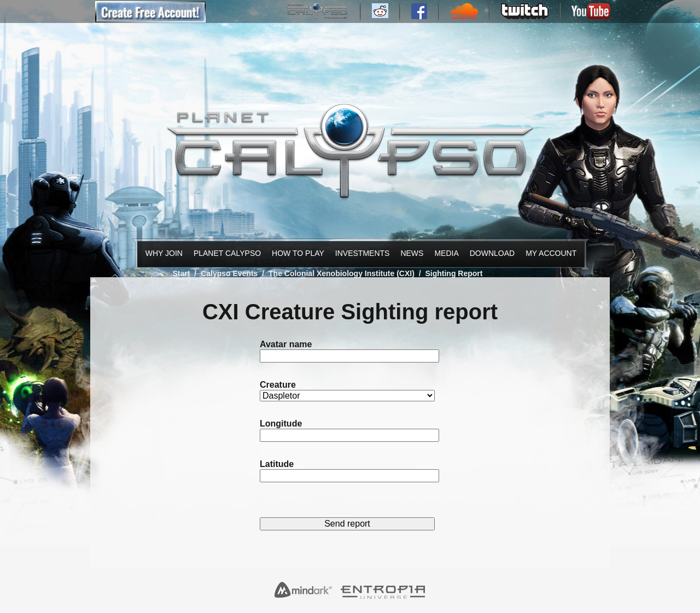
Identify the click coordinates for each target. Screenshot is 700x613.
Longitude (281, 424)
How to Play (295, 253)
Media (445, 253)
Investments (360, 253)
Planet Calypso (224, 253)
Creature (278, 385)
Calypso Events (229, 273)
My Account (549, 253)
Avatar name (286, 344)
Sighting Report (454, 273)
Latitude (277, 464)
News (411, 253)
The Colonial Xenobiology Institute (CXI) (342, 273)
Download (490, 253)
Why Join (162, 253)
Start (182, 273)
